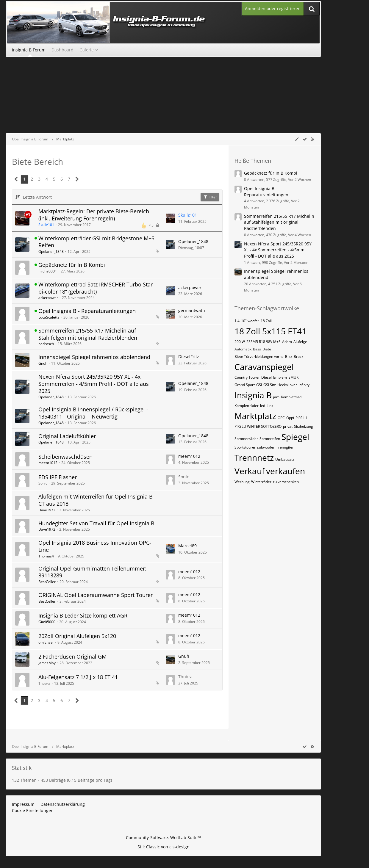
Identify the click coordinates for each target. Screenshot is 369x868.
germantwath (192, 310)
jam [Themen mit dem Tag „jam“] (276, 397)
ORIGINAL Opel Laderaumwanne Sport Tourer (96, 595)
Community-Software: (163, 838)
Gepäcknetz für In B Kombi (72, 265)
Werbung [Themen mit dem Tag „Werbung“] (242, 482)
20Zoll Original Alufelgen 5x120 (77, 636)
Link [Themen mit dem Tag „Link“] (270, 406)
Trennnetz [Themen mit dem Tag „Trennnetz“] (254, 457)
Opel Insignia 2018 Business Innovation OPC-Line (95, 546)
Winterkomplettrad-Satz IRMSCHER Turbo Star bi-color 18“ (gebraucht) (96, 288)
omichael (46, 642)
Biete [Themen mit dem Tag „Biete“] (267, 349)
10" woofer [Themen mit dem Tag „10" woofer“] (250, 321)
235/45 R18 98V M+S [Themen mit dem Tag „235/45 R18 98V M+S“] (264, 342)
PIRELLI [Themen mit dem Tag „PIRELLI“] (301, 418)
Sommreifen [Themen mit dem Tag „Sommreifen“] (270, 439)
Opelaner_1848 (51, 252)
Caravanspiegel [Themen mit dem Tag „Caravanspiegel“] (264, 367)
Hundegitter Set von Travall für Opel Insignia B (96, 523)
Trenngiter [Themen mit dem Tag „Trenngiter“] (285, 447)
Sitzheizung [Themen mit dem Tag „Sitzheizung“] (304, 426)
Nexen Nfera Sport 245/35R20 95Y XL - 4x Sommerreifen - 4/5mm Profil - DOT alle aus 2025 (94, 384)
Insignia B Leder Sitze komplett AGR (83, 615)
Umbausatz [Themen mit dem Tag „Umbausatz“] (285, 459)
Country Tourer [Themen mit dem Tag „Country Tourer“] (247, 377)
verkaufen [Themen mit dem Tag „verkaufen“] (286, 471)
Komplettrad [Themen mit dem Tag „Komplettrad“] (291, 397)
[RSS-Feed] (312, 139)
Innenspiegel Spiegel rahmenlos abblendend (94, 357)
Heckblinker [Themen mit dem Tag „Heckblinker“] (287, 385)
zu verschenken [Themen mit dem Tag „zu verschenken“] (286, 482)
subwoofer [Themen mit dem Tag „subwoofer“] (266, 447)
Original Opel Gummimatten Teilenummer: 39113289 (92, 572)
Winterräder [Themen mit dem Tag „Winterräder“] (261, 482)
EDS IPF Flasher (58, 477)
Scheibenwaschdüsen (65, 457)
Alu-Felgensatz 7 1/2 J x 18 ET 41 (78, 677)
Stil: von (164, 847)
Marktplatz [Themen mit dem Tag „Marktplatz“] (255, 416)
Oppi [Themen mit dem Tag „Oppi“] (290, 418)
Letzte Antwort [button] (37, 197)
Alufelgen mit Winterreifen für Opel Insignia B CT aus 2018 (96, 500)
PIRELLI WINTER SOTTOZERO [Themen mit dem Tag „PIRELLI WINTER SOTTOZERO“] (258, 426)
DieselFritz (189, 357)
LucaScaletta (49, 317)
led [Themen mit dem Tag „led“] (263, 406)
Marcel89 (187, 546)
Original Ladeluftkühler (67, 436)
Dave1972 (47, 510)
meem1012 (48, 463)
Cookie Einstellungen (33, 810)
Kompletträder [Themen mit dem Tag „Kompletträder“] (247, 406)
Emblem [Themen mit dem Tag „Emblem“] (280, 377)
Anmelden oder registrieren (273, 8)
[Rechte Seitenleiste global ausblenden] (297, 139)
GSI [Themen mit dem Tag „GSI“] (259, 385)
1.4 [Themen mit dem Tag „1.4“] (237, 321)
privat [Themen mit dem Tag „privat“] (288, 426)
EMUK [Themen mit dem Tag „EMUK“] (293, 377)
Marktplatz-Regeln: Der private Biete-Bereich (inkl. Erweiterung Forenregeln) (94, 215)
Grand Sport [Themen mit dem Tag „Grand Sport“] (245, 385)
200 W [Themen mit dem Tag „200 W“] (240, 342)
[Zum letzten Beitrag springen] (171, 218)
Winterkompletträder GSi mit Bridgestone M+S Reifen (96, 242)
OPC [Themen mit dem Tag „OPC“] (281, 418)
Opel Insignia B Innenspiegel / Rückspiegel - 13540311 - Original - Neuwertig (93, 413)
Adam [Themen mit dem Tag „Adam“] (287, 342)
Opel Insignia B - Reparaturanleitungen (87, 311)
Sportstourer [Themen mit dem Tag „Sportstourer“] (245, 447)
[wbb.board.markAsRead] (305, 139)
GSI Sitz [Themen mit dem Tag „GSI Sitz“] (270, 385)
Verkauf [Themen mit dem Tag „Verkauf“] (250, 471)
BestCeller (47, 582)
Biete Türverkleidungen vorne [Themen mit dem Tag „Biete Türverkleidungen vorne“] (259, 357)
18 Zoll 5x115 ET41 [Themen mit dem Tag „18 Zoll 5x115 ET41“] (271, 331)
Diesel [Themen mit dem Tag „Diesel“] (266, 377)
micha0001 (48, 271)
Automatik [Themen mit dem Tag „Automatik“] (243, 349)
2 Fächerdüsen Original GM (72, 657)
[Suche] (312, 9)
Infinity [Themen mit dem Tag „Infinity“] (304, 385)
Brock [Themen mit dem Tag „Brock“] (298, 357)
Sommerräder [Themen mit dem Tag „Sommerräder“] (246, 439)
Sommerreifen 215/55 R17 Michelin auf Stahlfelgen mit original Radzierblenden (88, 334)
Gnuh (43, 363)
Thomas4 (46, 556)
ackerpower (48, 298)
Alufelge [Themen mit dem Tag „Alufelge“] (300, 342)
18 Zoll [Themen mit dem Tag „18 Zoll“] (266, 321)
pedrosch (46, 344)
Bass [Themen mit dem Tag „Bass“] (257, 349)
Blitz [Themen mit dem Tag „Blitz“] (289, 357)
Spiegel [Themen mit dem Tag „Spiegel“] (295, 437)
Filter (210, 197)
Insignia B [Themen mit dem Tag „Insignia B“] (253, 395)
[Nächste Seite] (77, 179)
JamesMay (47, 663)
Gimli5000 (47, 622)
